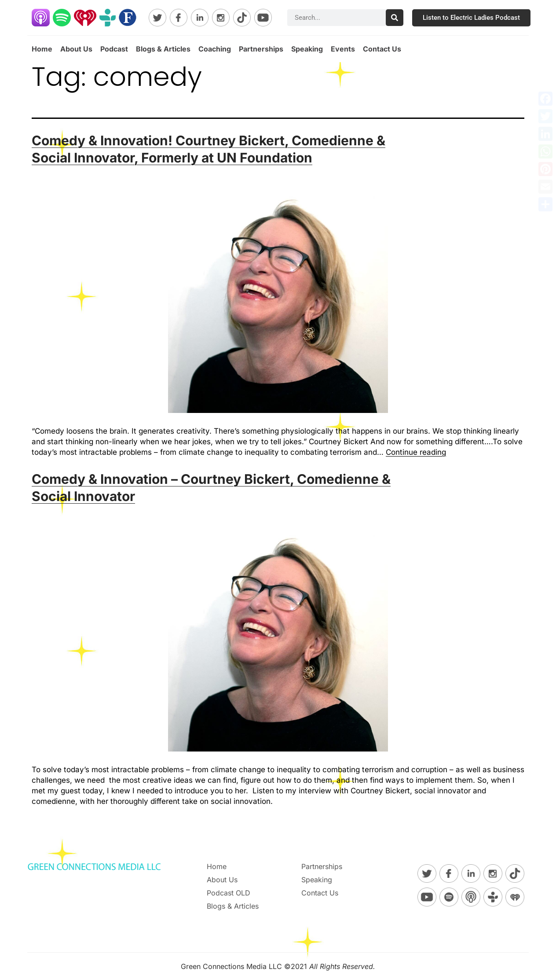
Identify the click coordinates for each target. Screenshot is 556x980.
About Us (76, 49)
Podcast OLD (229, 893)
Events (343, 49)
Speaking (307, 49)
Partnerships (261, 49)
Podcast (114, 49)
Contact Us (382, 49)
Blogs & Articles (163, 49)
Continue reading (416, 452)
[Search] (395, 18)
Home (42, 49)
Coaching (215, 49)
